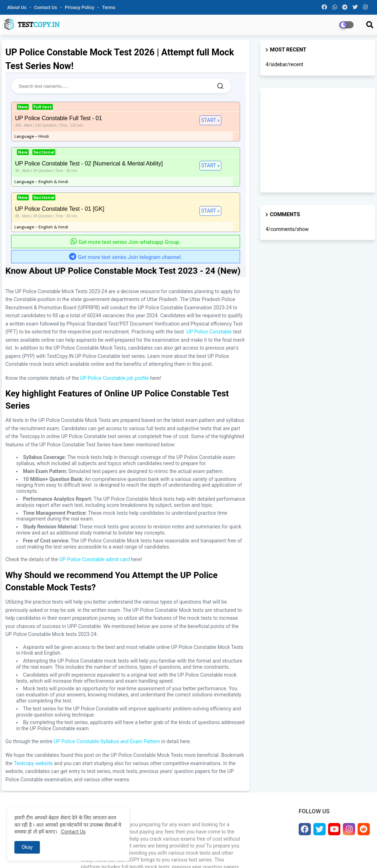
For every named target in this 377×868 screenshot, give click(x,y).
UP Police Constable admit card (95, 496)
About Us (17, 7)
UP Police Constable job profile (114, 314)
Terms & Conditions (296, 854)
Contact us (46, 7)
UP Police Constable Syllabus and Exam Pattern (107, 678)
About (202, 854)
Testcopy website (33, 700)
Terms (109, 7)
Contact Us (73, 832)
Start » (68, 123)
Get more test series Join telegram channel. (126, 194)
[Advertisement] (318, 140)
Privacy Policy (80, 7)
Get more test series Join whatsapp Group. (125, 178)
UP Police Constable (209, 268)
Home (185, 854)
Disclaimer (334, 854)
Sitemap (359, 854)
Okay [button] (27, 847)
